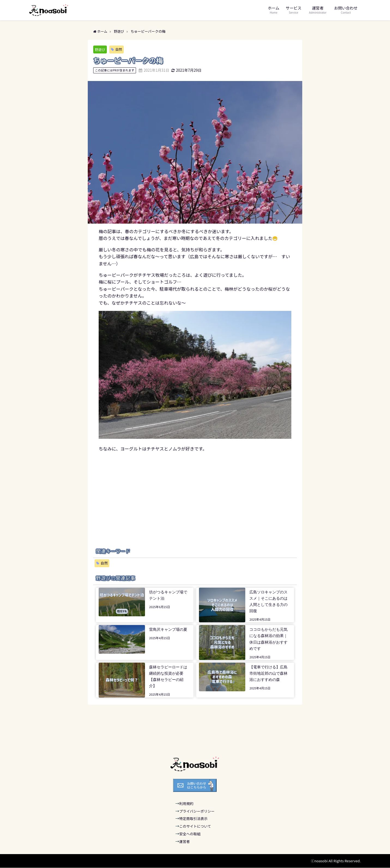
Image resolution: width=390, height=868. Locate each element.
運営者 (185, 841)
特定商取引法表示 (194, 819)
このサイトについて (195, 826)
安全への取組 (190, 834)
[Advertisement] (195, 491)
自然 (119, 49)
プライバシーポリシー (197, 811)
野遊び (100, 49)
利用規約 (186, 804)
